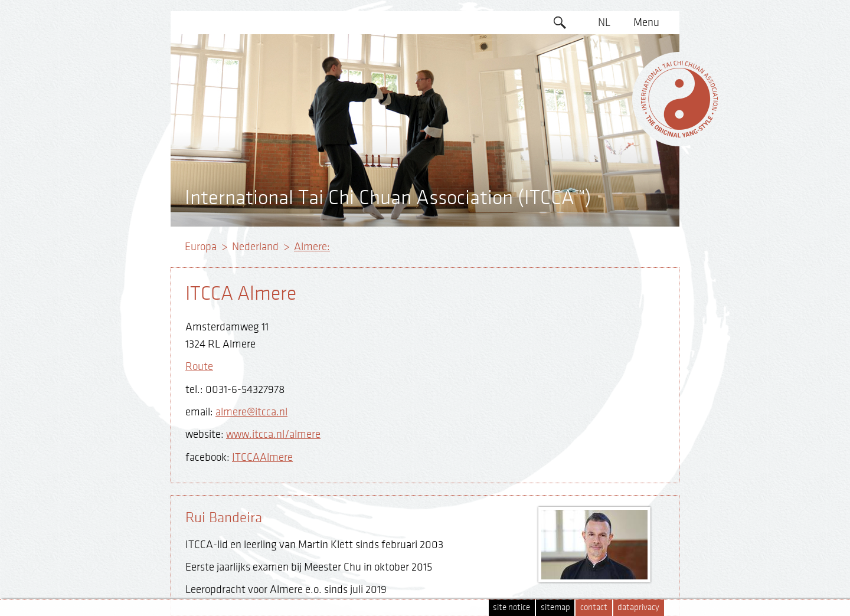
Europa (201, 247)
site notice (511, 607)
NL (604, 22)
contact (594, 607)
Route (199, 366)
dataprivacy (638, 607)
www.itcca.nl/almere (273, 434)
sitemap (555, 607)
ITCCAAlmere (262, 457)
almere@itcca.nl (251, 412)
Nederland (255, 247)
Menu (646, 22)
